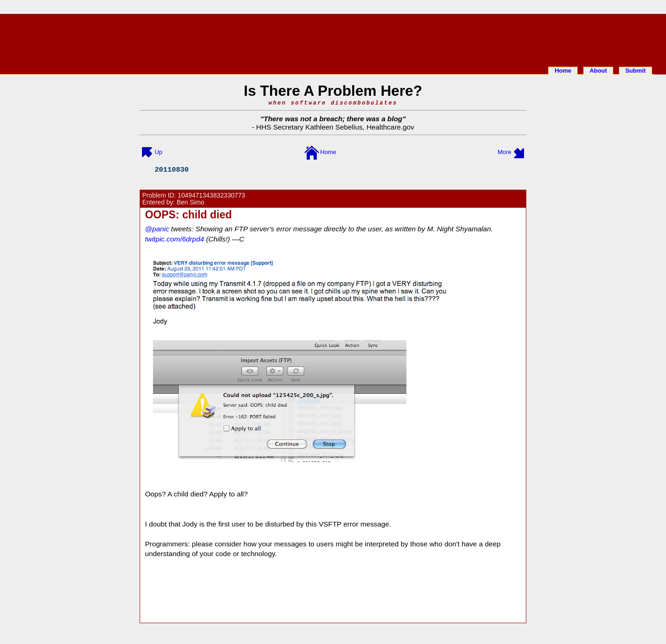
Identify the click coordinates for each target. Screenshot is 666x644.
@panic (157, 229)
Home (563, 71)
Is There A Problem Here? (333, 91)
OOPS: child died (188, 215)
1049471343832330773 (211, 195)
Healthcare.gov (390, 127)
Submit (635, 71)
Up (158, 152)
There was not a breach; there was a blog (333, 119)
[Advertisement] (333, 38)
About (598, 71)
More (505, 152)
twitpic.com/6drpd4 (174, 239)
